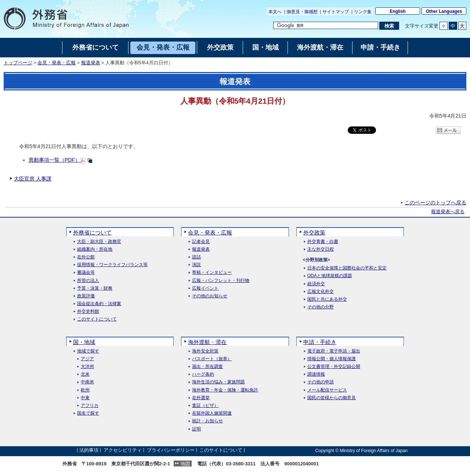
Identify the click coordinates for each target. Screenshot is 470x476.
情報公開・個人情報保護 (332, 359)
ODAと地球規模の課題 (330, 276)
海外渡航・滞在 (207, 342)
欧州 (85, 390)
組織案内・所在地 (95, 249)
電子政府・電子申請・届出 (334, 351)
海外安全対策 (205, 351)
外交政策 (314, 232)
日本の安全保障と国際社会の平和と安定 (347, 268)
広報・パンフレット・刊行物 (221, 281)
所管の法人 (88, 281)
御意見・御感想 (302, 12)
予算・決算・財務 (95, 288)
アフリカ (90, 406)
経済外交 (316, 284)
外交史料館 (88, 312)
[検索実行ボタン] (389, 26)
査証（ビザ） (205, 406)
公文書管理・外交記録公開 (334, 367)
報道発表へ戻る (448, 212)
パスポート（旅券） (212, 359)
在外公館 (86, 257)
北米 (85, 374)
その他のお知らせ (210, 296)
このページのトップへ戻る (435, 203)
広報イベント (205, 288)
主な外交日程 (321, 249)
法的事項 (89, 450)
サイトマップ (336, 12)
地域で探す (88, 351)
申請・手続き (320, 342)
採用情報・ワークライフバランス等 (112, 265)
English (397, 11)
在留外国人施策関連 (212, 413)
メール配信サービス (327, 390)
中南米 (87, 382)
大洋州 (87, 367)
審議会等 (86, 273)
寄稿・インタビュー (212, 273)
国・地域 (84, 342)
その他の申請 (321, 382)
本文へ (275, 12)
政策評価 (86, 296)
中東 (85, 398)
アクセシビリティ (123, 450)
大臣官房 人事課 (33, 179)
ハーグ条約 (203, 374)
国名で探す (88, 413)
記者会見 (201, 242)
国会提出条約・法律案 (99, 304)
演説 (196, 265)
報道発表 (91, 63)
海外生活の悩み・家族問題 (218, 382)
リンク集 (363, 12)
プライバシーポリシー (171, 450)
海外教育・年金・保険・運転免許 (225, 390)
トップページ (18, 63)
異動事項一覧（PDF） (54, 160)
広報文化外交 (321, 292)
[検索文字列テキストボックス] (326, 25)
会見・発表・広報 (57, 63)
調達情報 (316, 374)
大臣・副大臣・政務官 (99, 242)
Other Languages (444, 11)
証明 (196, 429)
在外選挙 (201, 398)
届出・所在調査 (207, 367)
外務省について (92, 232)
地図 (185, 464)
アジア (87, 359)
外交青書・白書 (323, 242)
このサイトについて (97, 319)
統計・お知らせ (207, 421)
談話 (196, 257)
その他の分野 (321, 307)
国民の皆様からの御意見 (332, 398)
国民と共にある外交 (327, 299)
